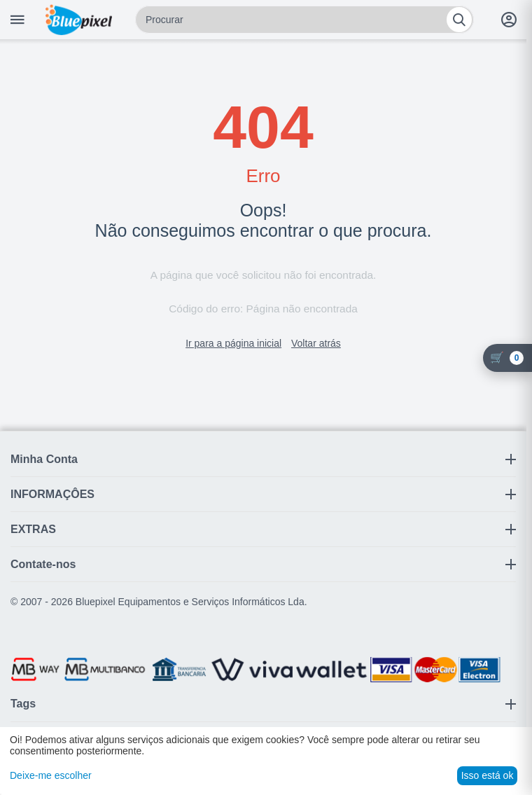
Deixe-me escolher (51, 775)
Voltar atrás (316, 343)
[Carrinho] (507, 358)
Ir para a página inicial (233, 343)
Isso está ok (488, 775)
